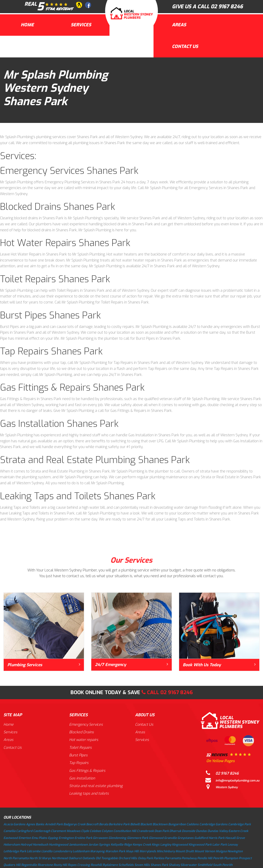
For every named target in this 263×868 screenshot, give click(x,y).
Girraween (100, 838)
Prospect (245, 859)
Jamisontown (78, 845)
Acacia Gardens (14, 825)
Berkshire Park (119, 825)
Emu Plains (39, 838)
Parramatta (173, 859)
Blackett (146, 825)
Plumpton (231, 859)
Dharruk (175, 832)
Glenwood (156, 838)
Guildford (201, 838)
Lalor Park (220, 845)
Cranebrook (145, 832)
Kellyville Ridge (121, 845)
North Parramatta (16, 859)
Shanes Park (159, 865)
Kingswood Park (200, 845)
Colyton (107, 832)
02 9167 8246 (227, 7)
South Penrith (223, 865)
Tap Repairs (79, 763)
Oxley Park (145, 859)
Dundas (201, 832)
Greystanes (186, 838)
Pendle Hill (205, 859)
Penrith (218, 859)
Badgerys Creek (74, 825)
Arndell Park (54, 825)
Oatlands (89, 859)
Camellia (9, 832)
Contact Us (185, 46)
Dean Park (162, 832)
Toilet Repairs (81, 748)
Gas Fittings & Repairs (88, 771)
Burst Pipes (79, 755)
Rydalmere (110, 865)
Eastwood (11, 838)
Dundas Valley (218, 832)
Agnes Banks (35, 825)
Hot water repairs (84, 740)
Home (27, 25)
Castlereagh (42, 832)
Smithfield (205, 865)
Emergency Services (86, 724)
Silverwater (189, 865)
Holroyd (26, 845)
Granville (170, 838)
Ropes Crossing (79, 865)
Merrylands (148, 852)
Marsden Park (115, 852)
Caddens (193, 825)
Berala (104, 825)
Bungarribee (177, 825)
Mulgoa (221, 852)
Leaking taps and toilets (89, 794)
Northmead (60, 859)
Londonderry (63, 852)
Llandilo (47, 852)
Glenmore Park (138, 838)
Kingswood (180, 845)
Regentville (29, 865)
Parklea (159, 859)
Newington (235, 852)
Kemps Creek (142, 845)
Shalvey (174, 865)
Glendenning (117, 838)
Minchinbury (166, 852)
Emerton (25, 838)
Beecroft (92, 825)
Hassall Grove (235, 838)
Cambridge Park (239, 825)
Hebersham (12, 845)
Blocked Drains (82, 732)
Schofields (126, 865)
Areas (179, 25)
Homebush (40, 845)
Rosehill (96, 865)
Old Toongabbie (107, 859)
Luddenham (81, 852)
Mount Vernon (205, 852)
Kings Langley (161, 845)
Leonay (233, 845)
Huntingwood (59, 845)
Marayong (97, 852)
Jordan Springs (99, 845)
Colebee (95, 832)
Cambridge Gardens (213, 825)
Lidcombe (34, 852)
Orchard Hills (128, 859)
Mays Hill (132, 852)
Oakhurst (75, 859)
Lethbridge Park (15, 852)
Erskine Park (83, 838)
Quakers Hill (12, 865)
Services (81, 25)
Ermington (66, 838)
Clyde (85, 832)
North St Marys (40, 859)
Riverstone (45, 865)
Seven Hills (142, 865)
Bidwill (135, 825)
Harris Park (217, 838)
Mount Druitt (185, 852)
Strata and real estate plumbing (96, 786)
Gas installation (82, 779)
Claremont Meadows (66, 832)
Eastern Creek (238, 832)
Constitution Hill (125, 832)
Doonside (189, 832)
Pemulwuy (189, 859)
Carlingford (24, 832)
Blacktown (160, 825)
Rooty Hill (60, 865)
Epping (53, 838)
